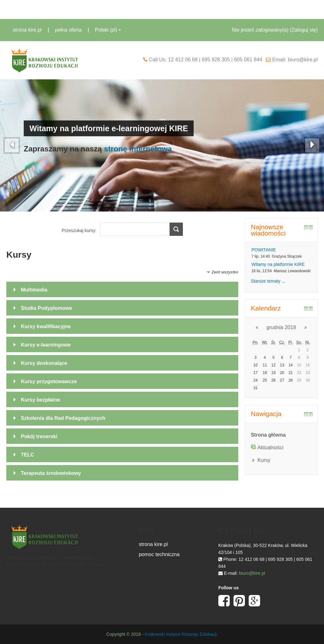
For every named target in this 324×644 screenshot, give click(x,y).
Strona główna (268, 435)
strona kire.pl (27, 30)
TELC (28, 455)
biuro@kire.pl (252, 573)
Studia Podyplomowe (47, 308)
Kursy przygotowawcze (49, 381)
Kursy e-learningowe (46, 345)
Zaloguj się (304, 30)
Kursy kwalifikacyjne (46, 326)
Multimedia (34, 290)
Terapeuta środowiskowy (51, 473)
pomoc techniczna (159, 554)
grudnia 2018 (281, 327)
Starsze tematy (266, 281)
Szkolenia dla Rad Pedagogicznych (63, 418)
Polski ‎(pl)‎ (108, 30)
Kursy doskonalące (44, 363)
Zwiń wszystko (225, 272)
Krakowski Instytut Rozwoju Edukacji (181, 634)
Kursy (264, 460)
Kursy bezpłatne (40, 400)
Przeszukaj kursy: (80, 230)
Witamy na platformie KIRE (278, 264)
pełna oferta (69, 30)
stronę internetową (138, 149)
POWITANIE (264, 250)
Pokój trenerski (39, 436)
